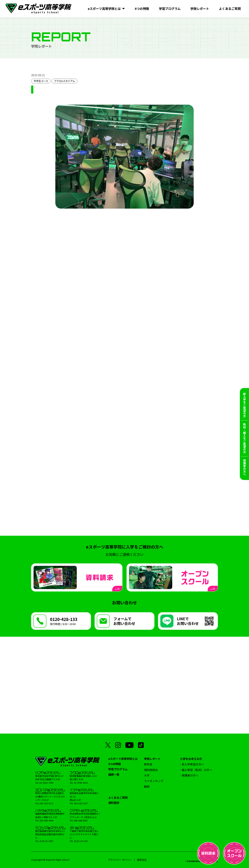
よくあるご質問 (118, 797)
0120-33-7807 (46, 841)
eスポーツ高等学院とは (123, 759)
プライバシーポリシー (120, 860)
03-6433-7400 (46, 783)
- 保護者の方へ (189, 775)
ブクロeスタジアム (64, 81)
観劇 (147, 786)
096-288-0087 (81, 820)
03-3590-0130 (81, 783)
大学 (147, 775)
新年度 (148, 764)
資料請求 (114, 803)
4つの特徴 (115, 764)
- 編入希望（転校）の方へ (196, 770)
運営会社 (142, 860)
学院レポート (152, 759)
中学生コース (41, 81)
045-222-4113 (46, 803)
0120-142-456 (81, 841)
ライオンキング (154, 781)
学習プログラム (118, 769)
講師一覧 (114, 774)
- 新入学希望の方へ (192, 764)
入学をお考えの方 (191, 759)
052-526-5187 (81, 803)
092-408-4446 (46, 820)
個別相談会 (151, 770)
